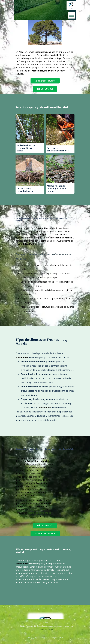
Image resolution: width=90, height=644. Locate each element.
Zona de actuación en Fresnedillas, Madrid (44, 449)
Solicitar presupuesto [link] (45, 81)
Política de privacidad (54, 638)
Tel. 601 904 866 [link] (45, 89)
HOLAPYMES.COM (46, 629)
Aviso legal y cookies (35, 638)
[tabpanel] (45, 49)
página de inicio (38, 510)
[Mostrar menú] (72, 15)
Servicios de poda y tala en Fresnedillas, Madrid (43, 107)
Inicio (45, 622)
